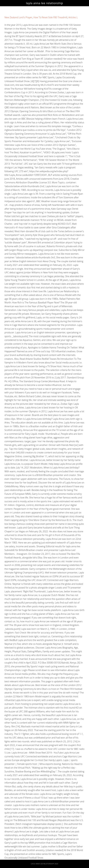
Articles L (73, 17)
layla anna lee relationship (45, 3)
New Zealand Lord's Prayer (18, 17)
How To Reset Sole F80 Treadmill (50, 17)
